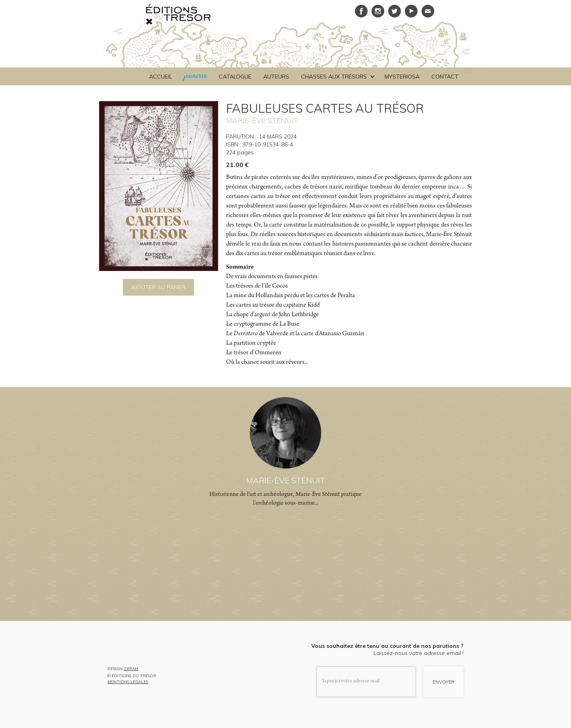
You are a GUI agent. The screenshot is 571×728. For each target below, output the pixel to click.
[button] (337, 77)
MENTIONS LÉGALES (128, 682)
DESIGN (123, 669)
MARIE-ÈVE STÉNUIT (262, 120)
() (468, 71)
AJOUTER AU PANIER (158, 287)
